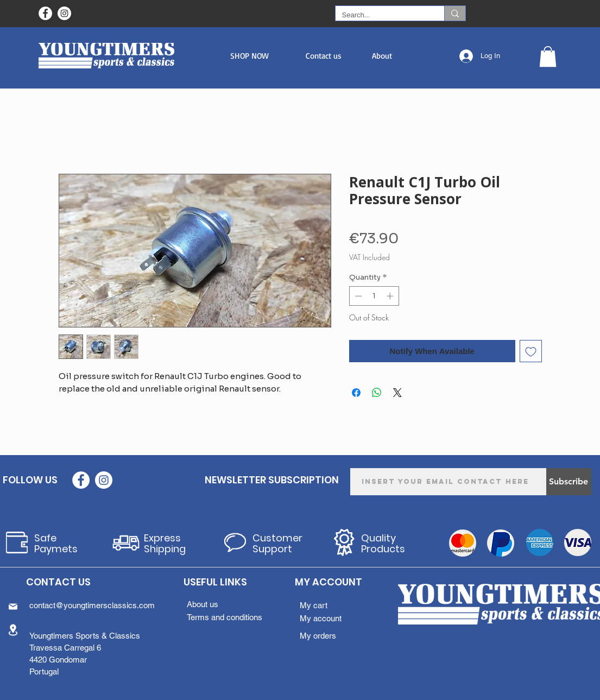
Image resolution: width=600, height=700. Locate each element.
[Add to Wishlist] (531, 351)
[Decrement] (357, 296)
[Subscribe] (569, 482)
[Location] (13, 630)
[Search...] (382, 15)
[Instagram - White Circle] (64, 13)
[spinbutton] (374, 296)
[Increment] (391, 296)
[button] (250, 56)
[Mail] (13, 607)
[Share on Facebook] (356, 393)
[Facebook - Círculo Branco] (45, 13)
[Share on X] (397, 393)
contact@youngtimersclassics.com (92, 605)
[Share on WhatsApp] (377, 393)
